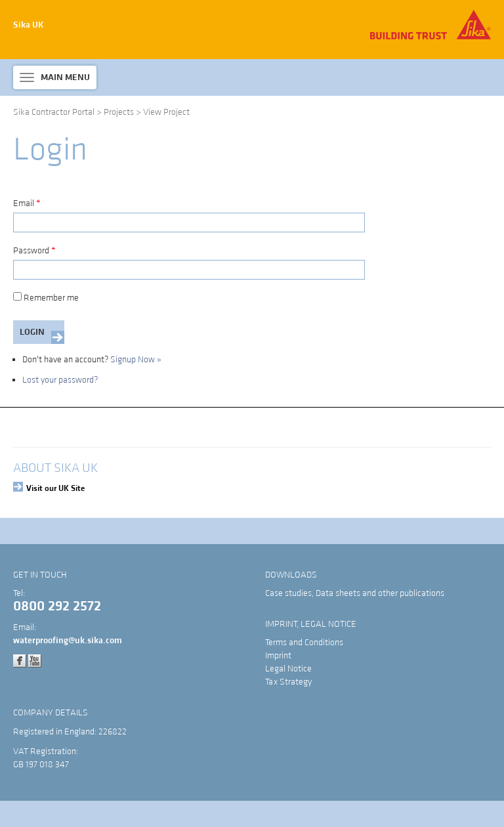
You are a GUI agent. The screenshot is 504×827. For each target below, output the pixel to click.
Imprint (278, 656)
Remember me (46, 298)
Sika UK (29, 25)
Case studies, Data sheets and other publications (355, 593)
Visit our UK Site (55, 488)
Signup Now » (136, 360)
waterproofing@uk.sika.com (68, 641)
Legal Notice (288, 669)
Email (27, 203)
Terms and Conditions (304, 643)
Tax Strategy (288, 682)
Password (34, 251)
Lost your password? (60, 380)
